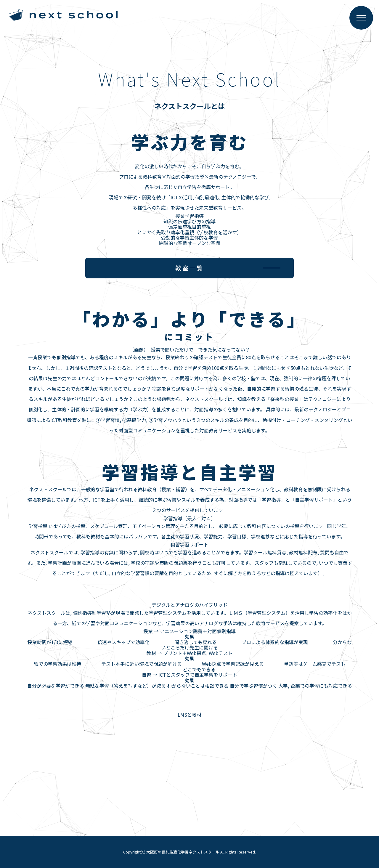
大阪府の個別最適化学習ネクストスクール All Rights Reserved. (201, 852)
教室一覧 (189, 268)
